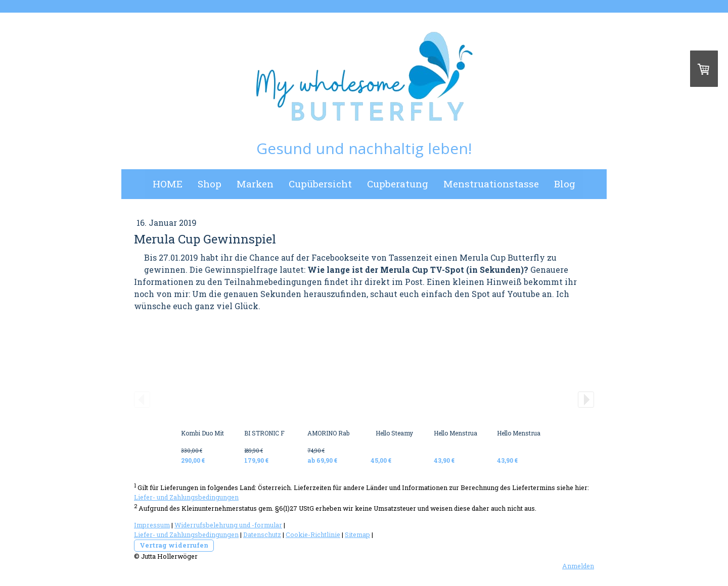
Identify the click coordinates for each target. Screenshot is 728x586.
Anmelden (578, 566)
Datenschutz (262, 534)
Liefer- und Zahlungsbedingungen (186, 497)
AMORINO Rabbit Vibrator (345, 433)
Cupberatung (398, 184)
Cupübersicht (320, 184)
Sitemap (357, 534)
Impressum (152, 525)
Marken (255, 184)
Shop (210, 184)
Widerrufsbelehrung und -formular (228, 525)
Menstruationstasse (491, 184)
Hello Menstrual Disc (463, 433)
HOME (168, 184)
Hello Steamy (394, 433)
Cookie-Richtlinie (313, 534)
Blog (565, 184)
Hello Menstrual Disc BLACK (538, 433)
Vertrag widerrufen (174, 545)
